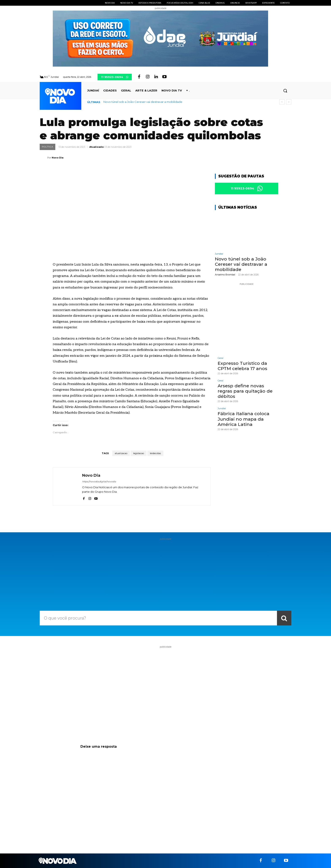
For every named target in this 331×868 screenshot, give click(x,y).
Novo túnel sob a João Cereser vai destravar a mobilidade (143, 102)
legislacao (139, 453)
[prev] (282, 102)
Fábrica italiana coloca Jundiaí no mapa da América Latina (244, 419)
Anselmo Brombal (225, 275)
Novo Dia (58, 158)
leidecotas (155, 453)
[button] (285, 91)
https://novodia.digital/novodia (99, 482)
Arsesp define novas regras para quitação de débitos (245, 391)
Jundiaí (219, 254)
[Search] (284, 618)
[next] (289, 102)
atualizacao (121, 453)
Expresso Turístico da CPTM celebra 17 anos (242, 366)
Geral (220, 358)
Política (47, 147)
